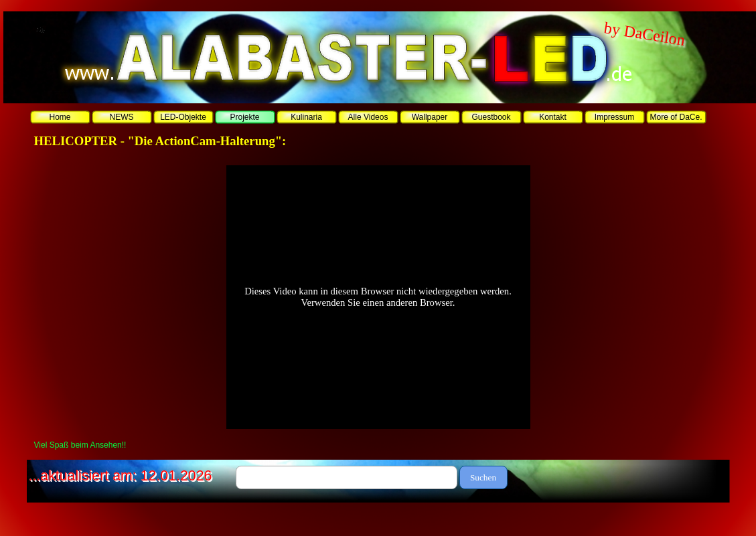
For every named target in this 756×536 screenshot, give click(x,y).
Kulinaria (306, 117)
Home (60, 117)
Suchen (483, 477)
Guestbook (491, 117)
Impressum (614, 117)
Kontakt (553, 117)
